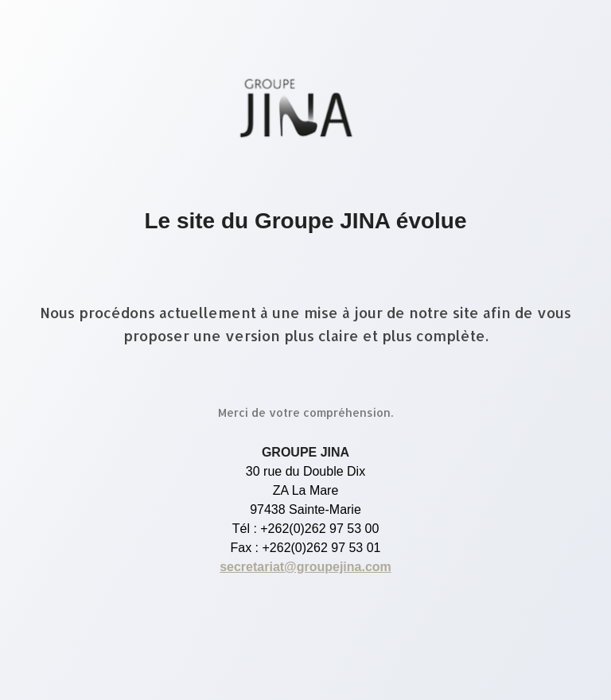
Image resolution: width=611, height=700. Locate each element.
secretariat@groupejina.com (305, 567)
